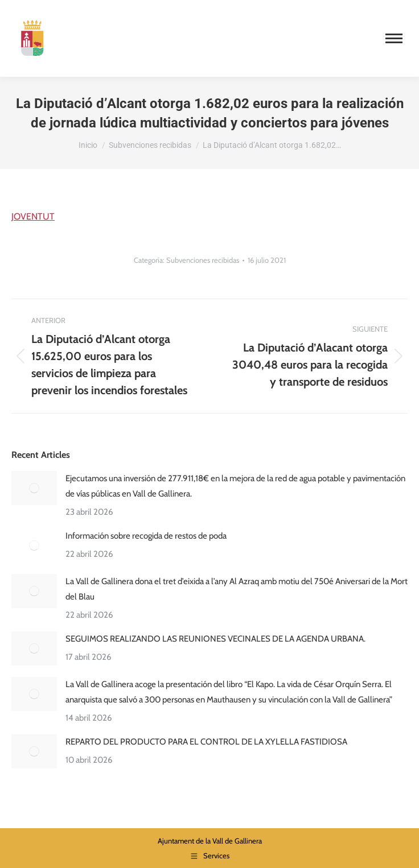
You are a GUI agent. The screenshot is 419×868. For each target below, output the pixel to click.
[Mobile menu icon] (394, 38)
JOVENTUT (33, 216)
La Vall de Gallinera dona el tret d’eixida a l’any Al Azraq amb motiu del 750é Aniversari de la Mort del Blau (237, 589)
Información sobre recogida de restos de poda (146, 536)
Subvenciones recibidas (203, 260)
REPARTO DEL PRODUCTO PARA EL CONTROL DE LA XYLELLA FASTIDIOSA (206, 742)
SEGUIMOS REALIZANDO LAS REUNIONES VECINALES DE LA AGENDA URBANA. (215, 639)
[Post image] (34, 488)
